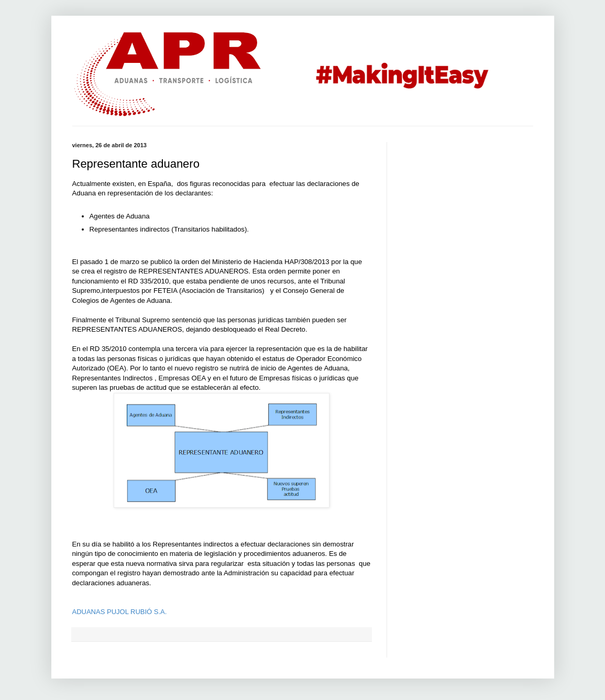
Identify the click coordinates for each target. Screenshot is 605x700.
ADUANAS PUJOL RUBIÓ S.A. (120, 612)
